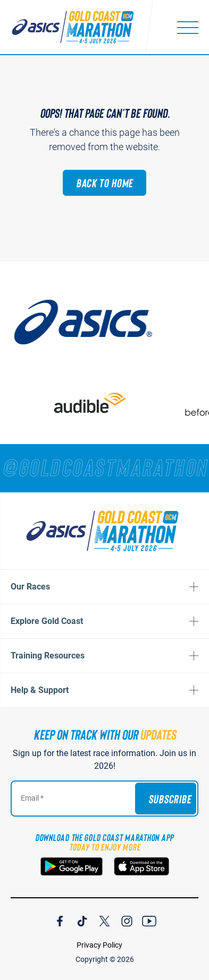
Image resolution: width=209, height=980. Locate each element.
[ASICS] (88, 322)
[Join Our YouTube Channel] (149, 920)
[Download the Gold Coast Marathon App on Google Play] (72, 866)
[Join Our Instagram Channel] (127, 920)
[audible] (94, 403)
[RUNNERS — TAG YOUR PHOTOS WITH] (104, 467)
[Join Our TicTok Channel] (82, 920)
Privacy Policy (99, 945)
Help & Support (40, 690)
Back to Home (105, 183)
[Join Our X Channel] (104, 920)
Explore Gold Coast (47, 621)
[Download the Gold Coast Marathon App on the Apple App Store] (141, 866)
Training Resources (48, 656)
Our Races (30, 587)
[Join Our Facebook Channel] (60, 920)
